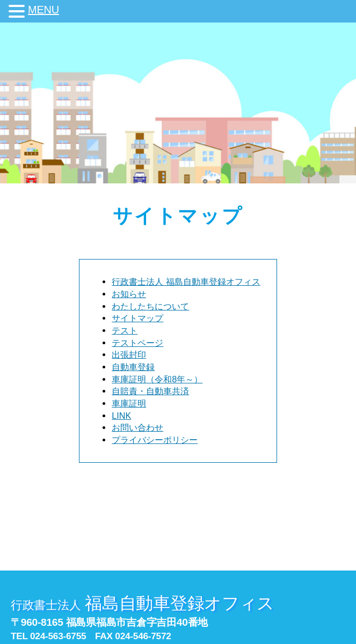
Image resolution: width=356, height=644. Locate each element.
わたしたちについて (150, 306)
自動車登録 (133, 367)
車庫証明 (129, 403)
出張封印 (129, 354)
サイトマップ (137, 318)
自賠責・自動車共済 (150, 391)
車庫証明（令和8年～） (157, 379)
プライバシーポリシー (155, 440)
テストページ (137, 343)
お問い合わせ (137, 427)
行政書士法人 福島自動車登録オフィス (186, 282)
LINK (121, 416)
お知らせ (129, 294)
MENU (43, 10)
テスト (125, 330)
